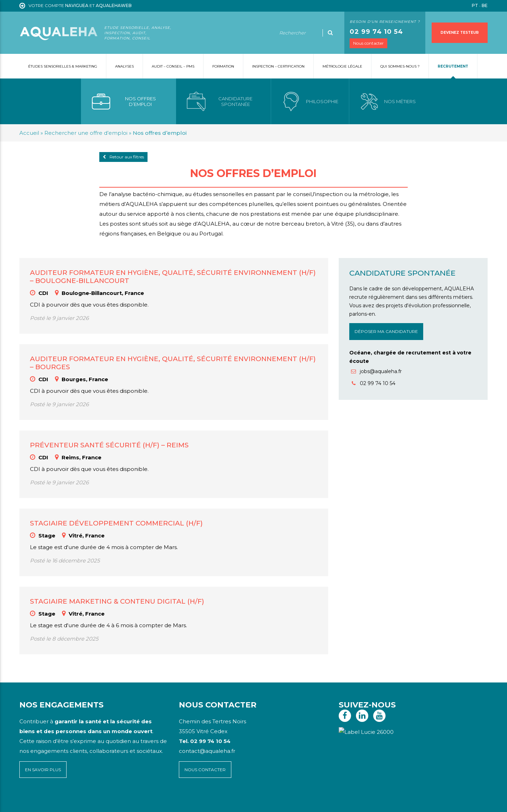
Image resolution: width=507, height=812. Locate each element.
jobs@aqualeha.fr (376, 371)
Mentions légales (65, 802)
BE (485, 5)
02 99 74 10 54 (376, 32)
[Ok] (330, 33)
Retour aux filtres (123, 157)
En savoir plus (43, 770)
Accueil (29, 133)
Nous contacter (368, 43)
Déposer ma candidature (386, 331)
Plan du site (33, 802)
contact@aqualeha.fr (207, 751)
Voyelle (167, 802)
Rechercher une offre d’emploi (86, 133)
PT (475, 5)
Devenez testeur (460, 33)
